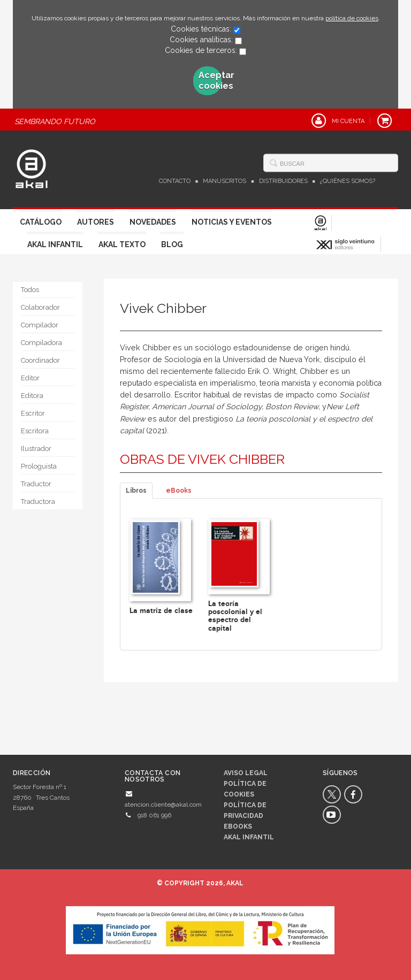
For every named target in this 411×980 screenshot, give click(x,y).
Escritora (35, 431)
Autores (96, 222)
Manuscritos (224, 181)
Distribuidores (283, 181)
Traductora (38, 502)
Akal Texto (122, 244)
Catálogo (41, 222)
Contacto (175, 181)
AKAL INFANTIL (249, 837)
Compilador (40, 325)
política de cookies (352, 18)
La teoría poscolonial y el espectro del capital (235, 616)
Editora (32, 396)
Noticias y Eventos (232, 222)
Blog (172, 244)
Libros (136, 491)
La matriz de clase (161, 611)
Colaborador (40, 307)
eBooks (179, 491)
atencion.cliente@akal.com (163, 805)
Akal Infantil (55, 244)
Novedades (153, 222)
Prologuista (39, 466)
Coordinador (40, 360)
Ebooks (238, 826)
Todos (30, 290)
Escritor (33, 413)
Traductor (36, 484)
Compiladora (41, 343)
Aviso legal (246, 773)
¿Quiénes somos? (348, 181)
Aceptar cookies (210, 81)
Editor (30, 378)
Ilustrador (36, 449)
